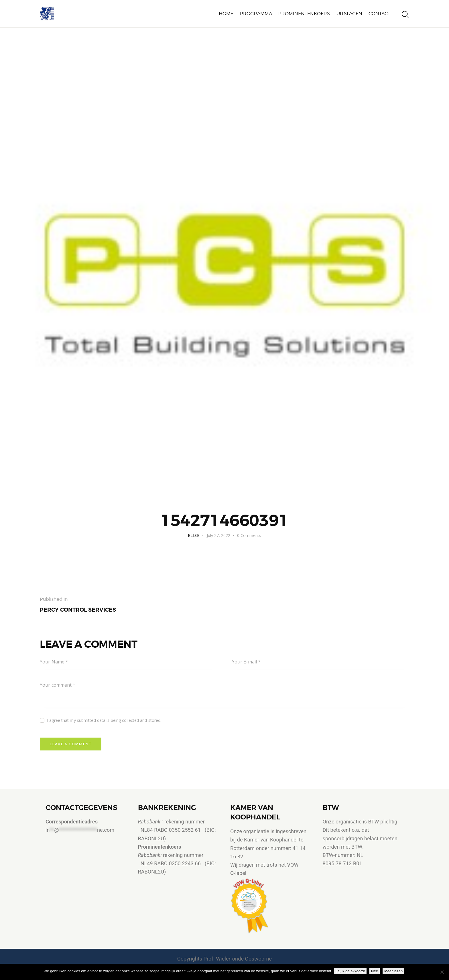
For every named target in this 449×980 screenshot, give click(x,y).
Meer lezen (395, 971)
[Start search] (405, 15)
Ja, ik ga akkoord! (351, 971)
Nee (376, 971)
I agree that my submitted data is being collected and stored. (104, 721)
